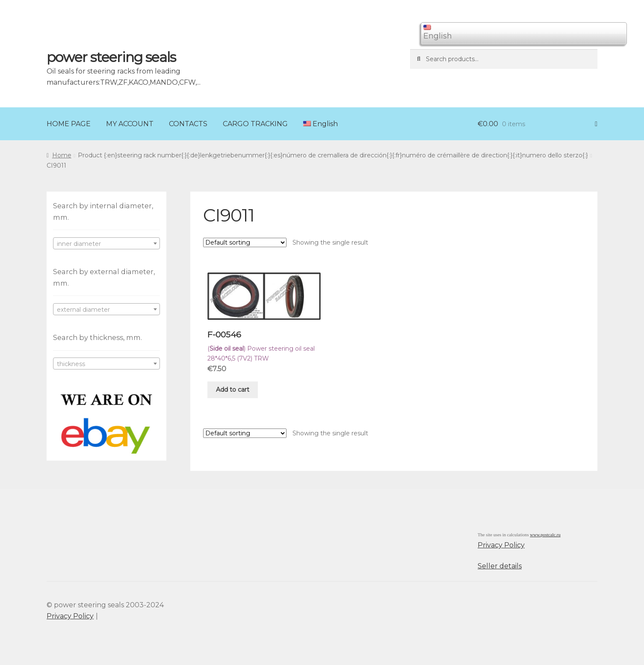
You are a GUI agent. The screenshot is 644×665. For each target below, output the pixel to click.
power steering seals (111, 57)
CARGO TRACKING (255, 124)
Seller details (500, 566)
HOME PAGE (69, 124)
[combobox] (106, 243)
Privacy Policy (501, 545)
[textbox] (106, 244)
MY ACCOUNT (130, 124)
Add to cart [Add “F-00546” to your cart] (233, 390)
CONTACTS (188, 124)
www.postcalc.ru (545, 535)
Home (62, 155)
